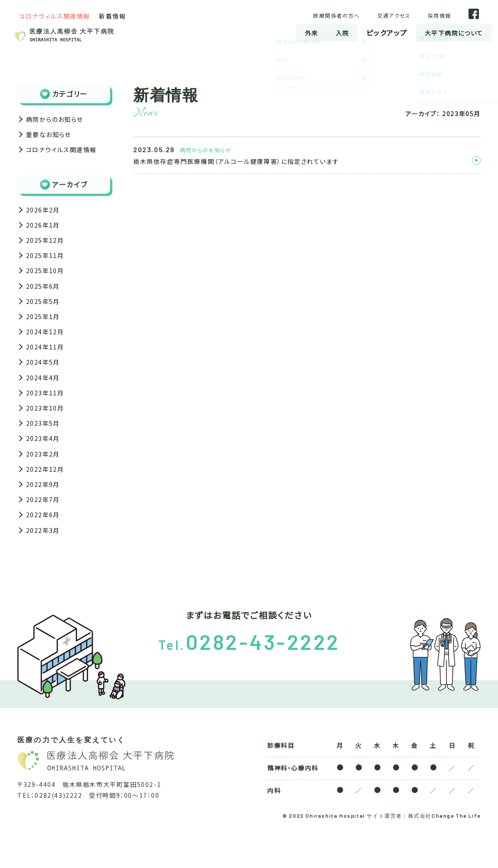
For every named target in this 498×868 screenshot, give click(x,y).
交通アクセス (409, 15)
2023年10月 (48, 434)
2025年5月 (45, 316)
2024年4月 (45, 400)
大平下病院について (449, 33)
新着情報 (112, 16)
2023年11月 (48, 417)
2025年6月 (45, 299)
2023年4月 (45, 467)
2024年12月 (48, 350)
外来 (300, 33)
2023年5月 (45, 451)
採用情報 (450, 15)
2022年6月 (45, 551)
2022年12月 (48, 501)
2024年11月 (48, 367)
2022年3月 (45, 568)
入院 (333, 33)
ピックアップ (378, 33)
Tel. (249, 684)
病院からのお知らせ (59, 120)
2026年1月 (45, 232)
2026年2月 (45, 215)
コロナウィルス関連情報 (55, 16)
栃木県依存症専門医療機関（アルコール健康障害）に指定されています (236, 161)
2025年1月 (45, 333)
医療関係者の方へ (354, 15)
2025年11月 (48, 266)
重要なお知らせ (52, 137)
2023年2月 (45, 484)
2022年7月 (45, 535)
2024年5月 (45, 383)
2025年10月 (48, 283)
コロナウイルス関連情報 (66, 154)
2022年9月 (45, 518)
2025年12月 (48, 249)
